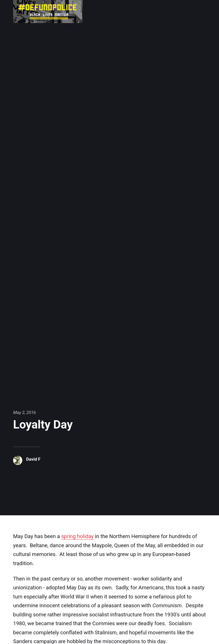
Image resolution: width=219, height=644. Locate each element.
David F (33, 459)
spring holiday (78, 536)
